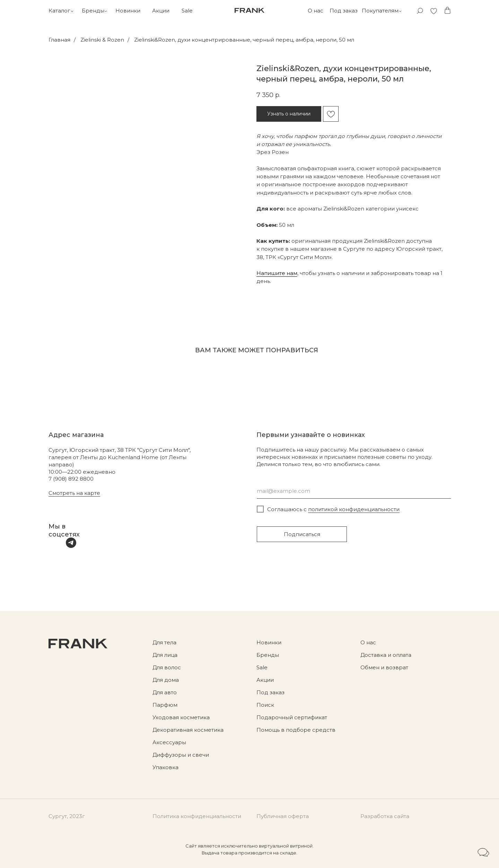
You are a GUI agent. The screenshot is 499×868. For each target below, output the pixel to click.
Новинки (128, 11)
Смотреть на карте (74, 493)
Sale (187, 11)
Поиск (265, 705)
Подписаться (302, 534)
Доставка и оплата (386, 655)
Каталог (59, 11)
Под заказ (344, 11)
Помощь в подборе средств (296, 730)
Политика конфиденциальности (197, 816)
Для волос (167, 667)
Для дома (166, 680)
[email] (354, 491)
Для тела (164, 642)
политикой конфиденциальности (354, 509)
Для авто (165, 692)
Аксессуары (169, 742)
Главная (59, 40)
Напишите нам (277, 273)
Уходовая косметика (181, 717)
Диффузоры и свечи (181, 755)
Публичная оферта (283, 816)
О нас (316, 11)
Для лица (165, 655)
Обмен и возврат (384, 667)
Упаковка (165, 767)
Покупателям (380, 11)
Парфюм (165, 705)
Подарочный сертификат (292, 717)
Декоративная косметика (188, 730)
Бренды (93, 11)
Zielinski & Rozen (102, 40)
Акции (161, 11)
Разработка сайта (385, 816)
